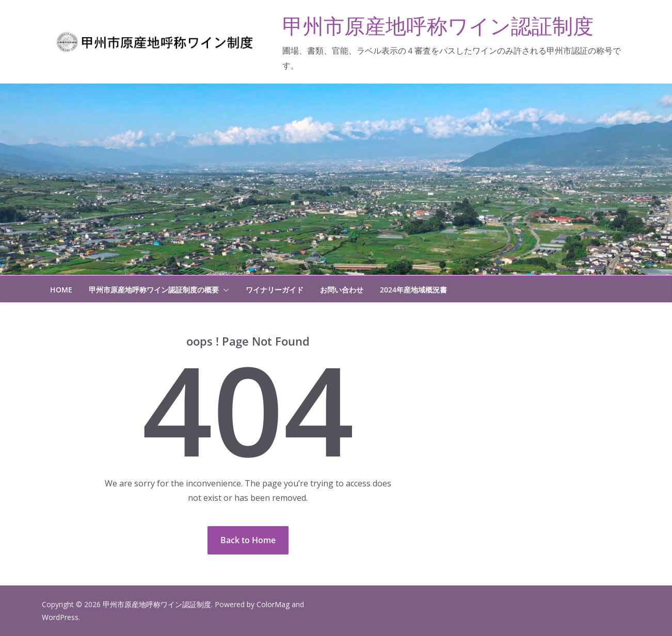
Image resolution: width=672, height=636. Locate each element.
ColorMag (273, 604)
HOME (61, 290)
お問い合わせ (342, 290)
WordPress (60, 617)
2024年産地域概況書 (413, 290)
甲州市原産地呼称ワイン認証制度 (438, 26)
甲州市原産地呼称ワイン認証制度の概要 (154, 290)
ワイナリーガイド (275, 290)
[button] (224, 290)
